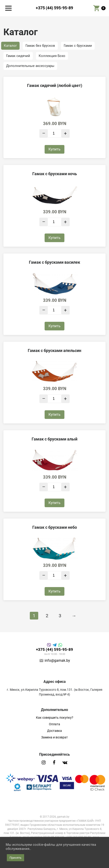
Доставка (54, 731)
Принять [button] (15, 858)
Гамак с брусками (78, 46)
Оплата (54, 724)
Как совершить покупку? (55, 718)
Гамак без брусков (40, 46)
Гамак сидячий (18, 56)
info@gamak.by (57, 660)
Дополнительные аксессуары (30, 66)
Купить (54, 149)
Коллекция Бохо (52, 56)
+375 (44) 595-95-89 (54, 8)
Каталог (10, 46)
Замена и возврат (54, 737)
